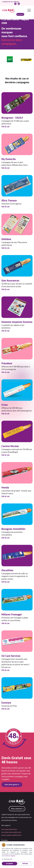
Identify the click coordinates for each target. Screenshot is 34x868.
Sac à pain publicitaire (9, 829)
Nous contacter (17, 809)
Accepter (9, 864)
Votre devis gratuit (12, 785)
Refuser (25, 864)
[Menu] (29, 10)
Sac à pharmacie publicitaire (11, 832)
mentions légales (10, 856)
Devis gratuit (20, 14)
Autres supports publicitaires (11, 835)
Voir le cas (5, 126)
